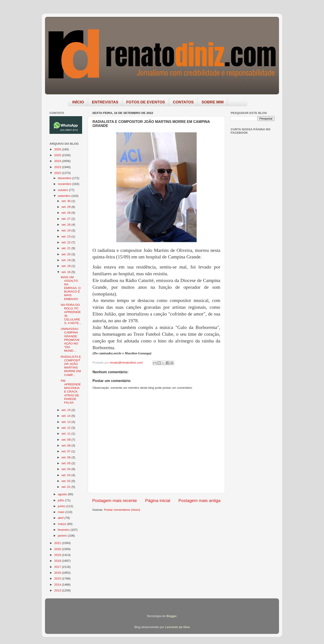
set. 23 (66, 237)
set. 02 (66, 481)
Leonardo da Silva (177, 627)
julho (61, 500)
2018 (58, 561)
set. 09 (66, 440)
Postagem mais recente (115, 501)
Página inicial (158, 501)
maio (62, 512)
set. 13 (66, 422)
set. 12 (66, 428)
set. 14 (66, 416)
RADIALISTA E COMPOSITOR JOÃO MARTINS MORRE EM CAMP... (71, 366)
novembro (65, 184)
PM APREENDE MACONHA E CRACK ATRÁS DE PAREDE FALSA (71, 392)
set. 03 (66, 475)
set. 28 (66, 213)
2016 (58, 573)
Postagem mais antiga (199, 501)
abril (61, 518)
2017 (58, 567)
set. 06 (66, 457)
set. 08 (66, 445)
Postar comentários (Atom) (122, 510)
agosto (63, 494)
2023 (58, 167)
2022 (58, 173)
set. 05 (66, 463)
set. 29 (66, 207)
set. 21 (66, 248)
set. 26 (66, 225)
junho (62, 506)
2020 (58, 549)
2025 (58, 155)
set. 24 (66, 230)
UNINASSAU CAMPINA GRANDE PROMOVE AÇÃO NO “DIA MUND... (70, 340)
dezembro (65, 178)
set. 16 (66, 272)
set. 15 (66, 410)
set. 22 (66, 242)
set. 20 (66, 254)
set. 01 (66, 487)
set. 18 (66, 266)
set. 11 (66, 434)
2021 (58, 543)
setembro (65, 196)
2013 (58, 590)
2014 (58, 585)
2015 (58, 578)
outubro (63, 190)
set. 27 (66, 219)
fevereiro (64, 530)
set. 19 (66, 260)
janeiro (63, 536)
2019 (58, 555)
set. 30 (66, 201)
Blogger (171, 616)
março (62, 524)
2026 (58, 149)
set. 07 (66, 451)
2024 (58, 161)
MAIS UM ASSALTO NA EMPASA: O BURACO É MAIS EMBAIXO (71, 288)
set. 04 (66, 469)
